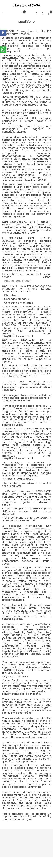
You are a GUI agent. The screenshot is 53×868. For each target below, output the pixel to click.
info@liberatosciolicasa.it (18, 281)
